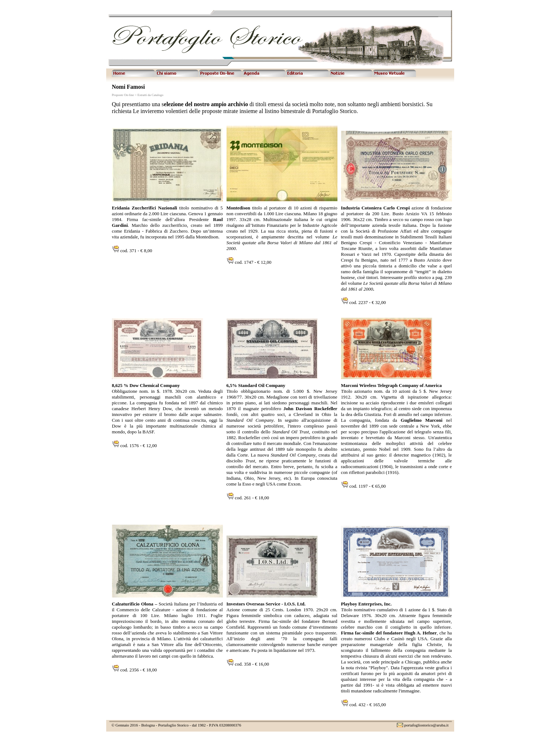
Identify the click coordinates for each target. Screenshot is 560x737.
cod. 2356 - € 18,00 (139, 670)
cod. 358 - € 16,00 (252, 664)
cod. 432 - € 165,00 (367, 705)
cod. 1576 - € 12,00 (138, 445)
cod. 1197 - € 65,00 (367, 486)
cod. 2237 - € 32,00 (368, 302)
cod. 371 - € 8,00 (136, 251)
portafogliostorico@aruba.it (426, 725)
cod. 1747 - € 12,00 (253, 262)
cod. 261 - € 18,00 (252, 498)
